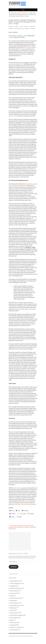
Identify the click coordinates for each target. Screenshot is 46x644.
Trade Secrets (14, 623)
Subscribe (14, 567)
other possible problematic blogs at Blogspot (24, 504)
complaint (12, 37)
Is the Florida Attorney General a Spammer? (22, 526)
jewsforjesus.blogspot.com (16, 64)
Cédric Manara (18, 488)
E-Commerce (13, 593)
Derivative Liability (15, 588)
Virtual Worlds (14, 630)
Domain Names (17, 29)
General (12, 601)
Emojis (12, 596)
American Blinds (31, 47)
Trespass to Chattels (15, 627)
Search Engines (25, 29)
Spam (11, 620)
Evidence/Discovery (15, 598)
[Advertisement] (20, 541)
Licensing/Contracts (15, 606)
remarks (27, 501)
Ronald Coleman (13, 116)
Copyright (12, 586)
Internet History (14, 603)
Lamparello (16, 372)
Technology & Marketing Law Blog (25, 636)
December (25, 13)
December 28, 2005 (14, 26)
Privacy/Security (14, 613)
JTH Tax (20, 49)
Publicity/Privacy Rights (16, 615)
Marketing (13, 608)
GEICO (25, 47)
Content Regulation (15, 584)
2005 (19, 13)
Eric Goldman (24, 26)
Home (15, 13)
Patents (12, 610)
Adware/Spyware (14, 581)
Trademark (32, 29)
